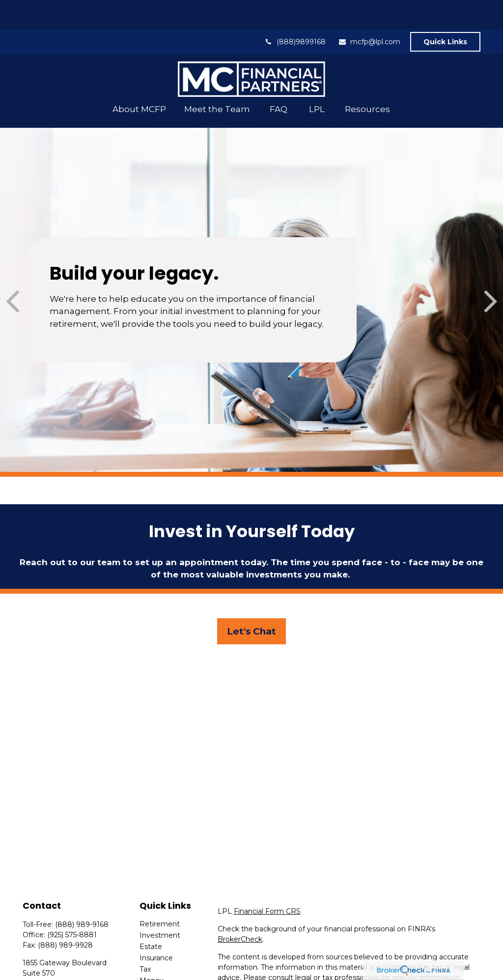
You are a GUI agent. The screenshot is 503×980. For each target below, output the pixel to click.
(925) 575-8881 (72, 905)
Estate (151, 917)
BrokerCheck (240, 910)
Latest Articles (164, 974)
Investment (160, 906)
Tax (145, 940)
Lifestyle (154, 962)
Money (152, 951)
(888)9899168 (295, 12)
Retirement (160, 894)
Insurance (156, 928)
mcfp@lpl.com (369, 12)
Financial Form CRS (267, 882)
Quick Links (445, 12)
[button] (140, 79)
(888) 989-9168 (82, 895)
